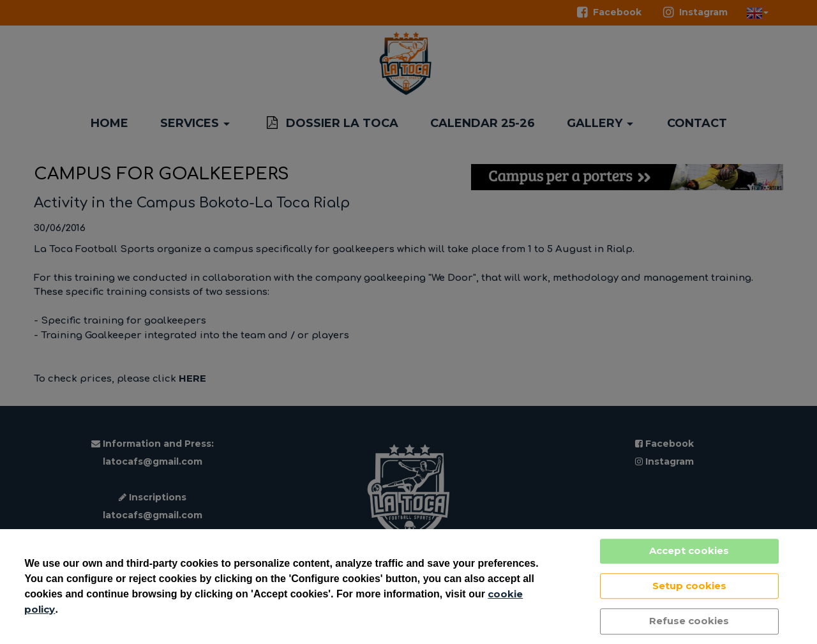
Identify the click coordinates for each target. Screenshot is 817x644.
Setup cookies (689, 586)
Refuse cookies (689, 621)
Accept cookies (689, 550)
